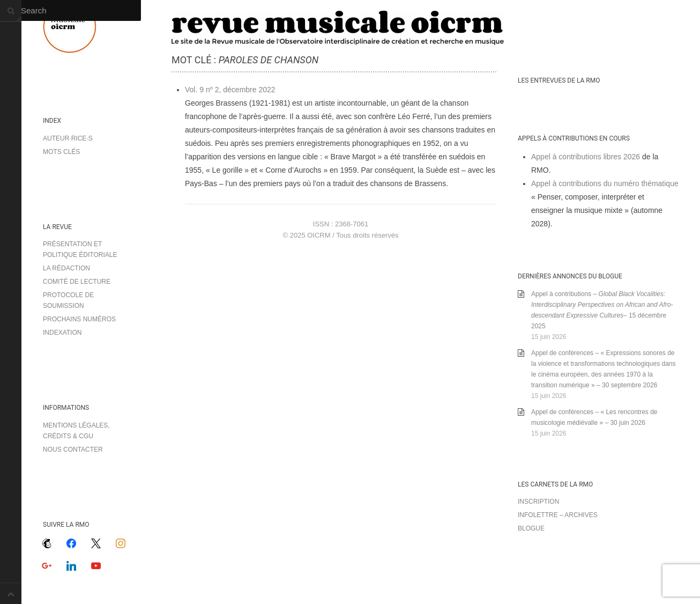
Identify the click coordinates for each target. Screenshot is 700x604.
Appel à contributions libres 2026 (586, 157)
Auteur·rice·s (68, 138)
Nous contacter (73, 450)
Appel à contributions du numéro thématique (605, 183)
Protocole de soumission (68, 300)
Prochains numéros (79, 319)
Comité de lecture (77, 282)
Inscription (538, 502)
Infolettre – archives (558, 515)
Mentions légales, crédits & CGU (76, 431)
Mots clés (61, 152)
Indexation (62, 333)
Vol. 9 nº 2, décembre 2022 (230, 90)
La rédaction (66, 268)
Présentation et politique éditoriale (80, 249)
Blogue (531, 528)
